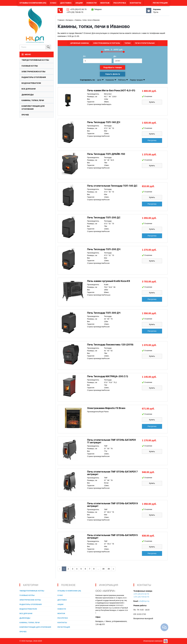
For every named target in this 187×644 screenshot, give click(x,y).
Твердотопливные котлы (35, 60)
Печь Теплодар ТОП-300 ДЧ (104, 313)
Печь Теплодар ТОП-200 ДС (104, 217)
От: (85, 56)
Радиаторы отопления (34, 77)
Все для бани (29, 89)
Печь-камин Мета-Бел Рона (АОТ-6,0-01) (111, 90)
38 (103, 569)
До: (115, 56)
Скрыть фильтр (113, 74)
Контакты (135, 3)
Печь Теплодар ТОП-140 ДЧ (104, 122)
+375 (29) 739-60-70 (75, 12)
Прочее (25, 115)
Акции (79, 3)
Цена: (107, 50)
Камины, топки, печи (33, 100)
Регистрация (160, 3)
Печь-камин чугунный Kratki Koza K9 (109, 281)
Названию (111, 80)
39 (109, 569)
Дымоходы (28, 95)
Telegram (98, 9)
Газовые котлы (30, 66)
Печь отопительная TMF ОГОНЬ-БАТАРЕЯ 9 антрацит (112, 505)
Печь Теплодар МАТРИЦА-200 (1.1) (108, 376)
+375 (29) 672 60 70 (78, 9)
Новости (91, 3)
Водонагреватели (31, 83)
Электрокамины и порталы (107, 43)
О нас (53, 3)
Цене (101, 80)
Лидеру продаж (138, 80)
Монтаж (105, 3)
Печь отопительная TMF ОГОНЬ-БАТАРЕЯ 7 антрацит (112, 473)
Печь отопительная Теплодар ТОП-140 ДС (112, 186)
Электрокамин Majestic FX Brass (106, 408)
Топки (127, 43)
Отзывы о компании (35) (33, 3)
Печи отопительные (145, 43)
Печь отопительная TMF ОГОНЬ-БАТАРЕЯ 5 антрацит (112, 536)
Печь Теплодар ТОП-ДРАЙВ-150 (106, 154)
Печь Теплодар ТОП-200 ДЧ (104, 249)
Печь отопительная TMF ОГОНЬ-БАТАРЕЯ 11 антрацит (111, 441)
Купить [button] (152, 102)
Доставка (66, 3)
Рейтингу (123, 80)
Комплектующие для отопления (35, 627)
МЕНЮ (26, 54)
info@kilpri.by (144, 601)
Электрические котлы (33, 72)
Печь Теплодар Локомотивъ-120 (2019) (110, 345)
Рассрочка (120, 3)
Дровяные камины (80, 43)
